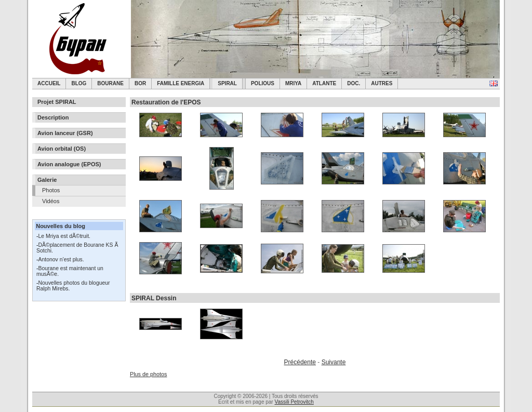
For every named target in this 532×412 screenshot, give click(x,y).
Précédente (300, 362)
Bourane (110, 83)
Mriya (293, 83)
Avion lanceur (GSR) (65, 133)
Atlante (324, 83)
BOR (140, 83)
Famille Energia (181, 83)
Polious (263, 83)
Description (53, 117)
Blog (79, 83)
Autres (382, 83)
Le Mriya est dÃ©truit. (64, 236)
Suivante (334, 362)
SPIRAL (227, 83)
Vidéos (51, 201)
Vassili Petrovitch (294, 402)
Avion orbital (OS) (62, 149)
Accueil (49, 83)
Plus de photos (148, 374)
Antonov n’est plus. (61, 260)
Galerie (47, 180)
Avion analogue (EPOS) (69, 164)
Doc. (354, 83)
